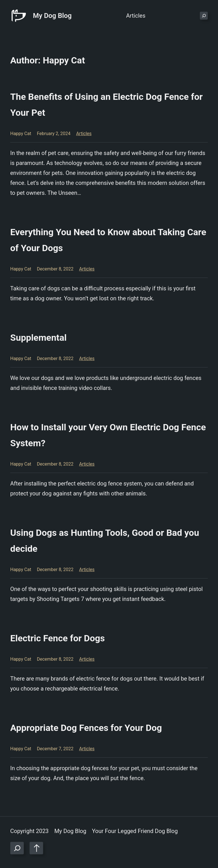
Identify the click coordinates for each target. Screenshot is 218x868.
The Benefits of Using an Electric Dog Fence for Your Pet (106, 105)
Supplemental (38, 338)
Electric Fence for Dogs (57, 638)
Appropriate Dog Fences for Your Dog (86, 728)
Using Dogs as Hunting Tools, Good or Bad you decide (105, 541)
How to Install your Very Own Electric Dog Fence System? (108, 435)
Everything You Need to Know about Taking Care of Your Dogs (108, 240)
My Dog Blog (52, 16)
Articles (84, 134)
